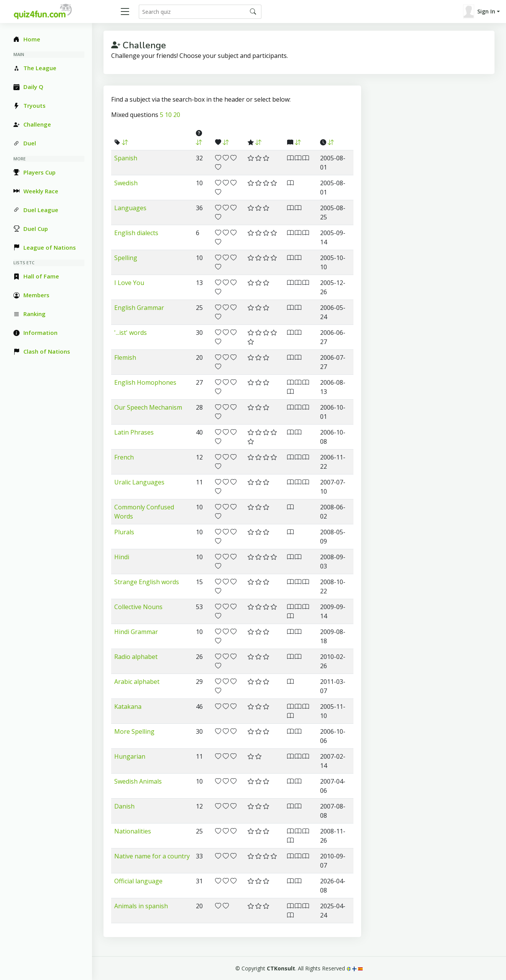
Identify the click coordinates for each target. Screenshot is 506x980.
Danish (124, 806)
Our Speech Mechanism (148, 407)
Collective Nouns (138, 607)
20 (177, 115)
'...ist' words (131, 333)
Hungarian (130, 756)
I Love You (129, 283)
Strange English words (147, 582)
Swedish (126, 183)
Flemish (125, 357)
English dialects (136, 233)
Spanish (126, 158)
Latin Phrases (134, 432)
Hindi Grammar (136, 632)
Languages (130, 208)
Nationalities (133, 831)
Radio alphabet (136, 657)
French (124, 457)
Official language (138, 881)
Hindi (122, 557)
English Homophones (145, 382)
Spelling (126, 258)
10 (168, 115)
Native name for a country (152, 856)
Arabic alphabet (137, 682)
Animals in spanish (141, 906)
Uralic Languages (139, 482)
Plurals (124, 532)
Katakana (128, 707)
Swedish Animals (138, 781)
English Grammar (139, 308)
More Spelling (134, 731)
